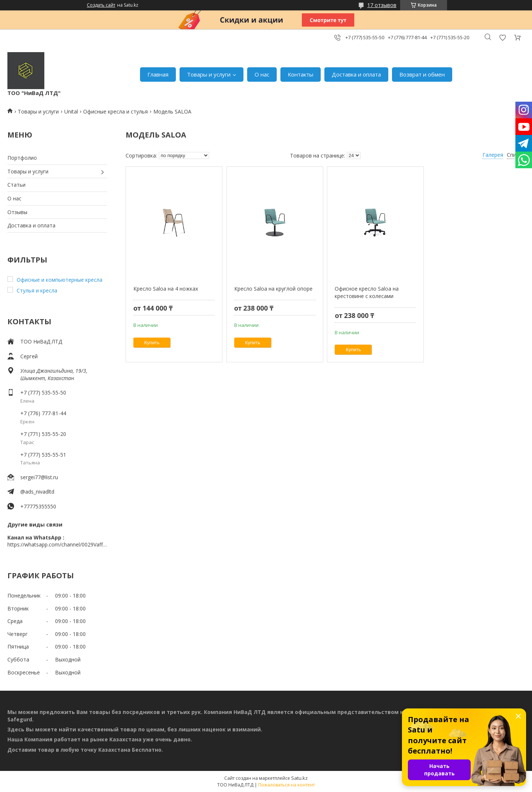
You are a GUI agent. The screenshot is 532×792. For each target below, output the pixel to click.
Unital (71, 111)
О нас (262, 74)
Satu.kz (299, 778)
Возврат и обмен (422, 74)
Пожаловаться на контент (287, 785)
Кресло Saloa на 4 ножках (166, 289)
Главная (158, 74)
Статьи (16, 185)
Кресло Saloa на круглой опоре (273, 289)
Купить (152, 343)
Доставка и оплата (356, 74)
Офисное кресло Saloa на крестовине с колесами (367, 292)
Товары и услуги (209, 74)
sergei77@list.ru (39, 477)
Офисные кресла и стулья (115, 111)
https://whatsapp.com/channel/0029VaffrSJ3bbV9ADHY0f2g (57, 544)
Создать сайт (101, 5)
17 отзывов (382, 5)
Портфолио (22, 158)
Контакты (301, 74)
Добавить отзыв (502, 38)
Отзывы (17, 212)
